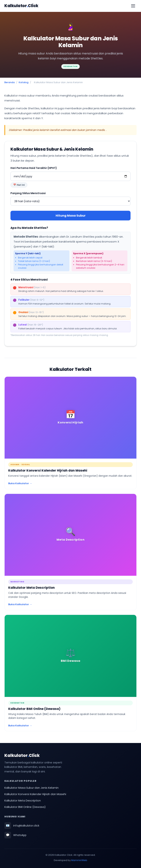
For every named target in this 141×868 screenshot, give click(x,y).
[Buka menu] (133, 6)
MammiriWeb (79, 860)
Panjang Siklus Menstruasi (28, 193)
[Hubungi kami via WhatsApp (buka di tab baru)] (70, 835)
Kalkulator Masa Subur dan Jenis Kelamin (31, 788)
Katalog (24, 82)
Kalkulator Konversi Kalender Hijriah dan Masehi (35, 794)
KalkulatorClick (21, 6)
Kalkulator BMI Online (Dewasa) (25, 807)
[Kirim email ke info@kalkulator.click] (70, 826)
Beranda (10, 82)
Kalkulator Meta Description (23, 801)
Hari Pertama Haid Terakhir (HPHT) (34, 168)
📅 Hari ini (19, 185)
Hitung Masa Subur (71, 216)
